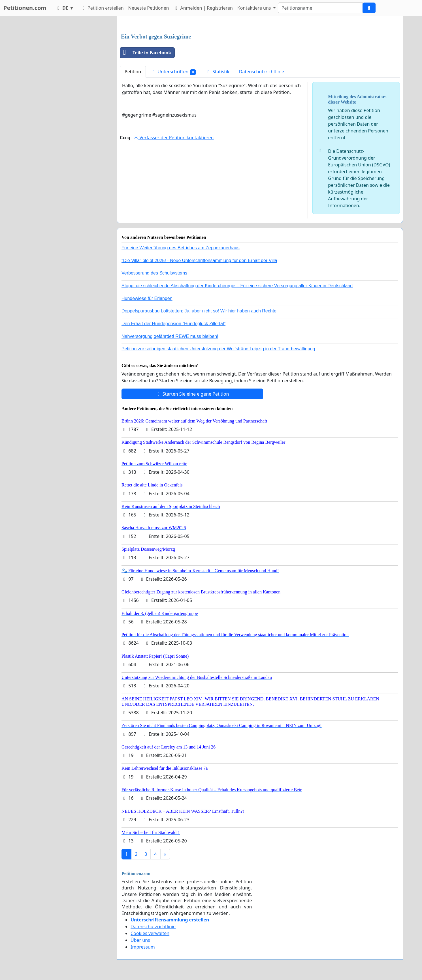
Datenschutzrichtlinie (262, 72)
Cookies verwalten (150, 933)
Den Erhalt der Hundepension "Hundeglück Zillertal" (173, 324)
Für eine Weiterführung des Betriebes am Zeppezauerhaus (181, 248)
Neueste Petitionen (149, 8)
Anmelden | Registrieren (203, 8)
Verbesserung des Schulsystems (154, 273)
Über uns (140, 940)
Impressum (143, 947)
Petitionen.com (25, 8)
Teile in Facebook (146, 53)
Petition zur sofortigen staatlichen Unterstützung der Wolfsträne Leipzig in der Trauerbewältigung (218, 349)
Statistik (218, 72)
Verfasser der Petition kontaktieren (174, 138)
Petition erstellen (102, 8)
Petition (133, 72)
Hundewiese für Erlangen (147, 298)
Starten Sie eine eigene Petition (192, 394)
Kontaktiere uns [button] (255, 8)
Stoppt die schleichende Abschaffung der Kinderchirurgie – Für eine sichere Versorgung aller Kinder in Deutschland (237, 286)
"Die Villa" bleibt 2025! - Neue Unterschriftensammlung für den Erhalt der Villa (199, 260)
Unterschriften (173, 72)
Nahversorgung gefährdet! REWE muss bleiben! (170, 336)
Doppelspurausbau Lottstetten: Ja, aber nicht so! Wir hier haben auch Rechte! (200, 311)
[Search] (320, 8)
